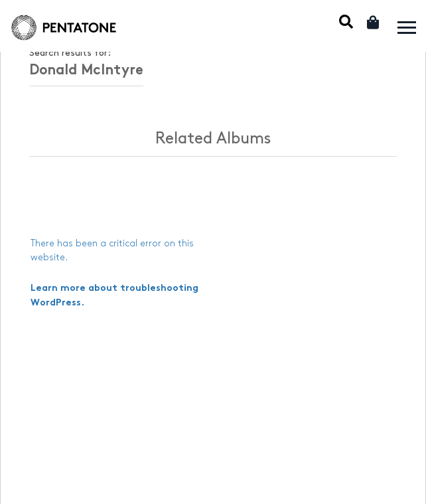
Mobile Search (346, 22)
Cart (374, 22)
